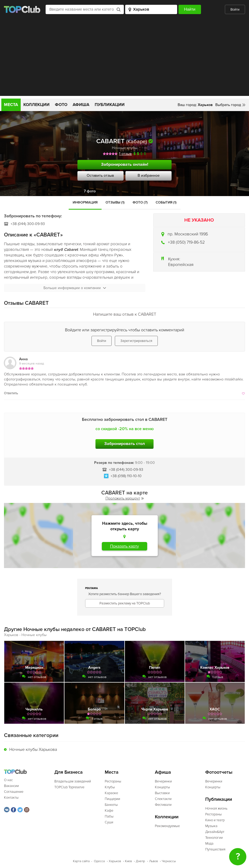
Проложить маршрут (125, 498)
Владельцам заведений (73, 781)
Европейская (181, 265)
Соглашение (14, 792)
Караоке (111, 793)
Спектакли (163, 799)
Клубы (110, 787)
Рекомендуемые (167, 826)
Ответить (11, 393)
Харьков (115, 861)
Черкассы (169, 861)
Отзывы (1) (115, 202)
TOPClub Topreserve (69, 787)
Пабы (109, 816)
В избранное (149, 175)
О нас (8, 780)
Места (11, 105)
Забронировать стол (124, 444)
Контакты (11, 798)
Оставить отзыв (100, 175)
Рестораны (113, 781)
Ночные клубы (125, 148)
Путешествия (215, 849)
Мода (209, 844)
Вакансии (11, 786)
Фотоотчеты (219, 772)
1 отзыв (125, 154)
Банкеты (111, 805)
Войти (235, 10)
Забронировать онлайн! (125, 164)
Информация (85, 202)
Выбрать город (228, 105)
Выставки (162, 793)
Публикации (110, 105)
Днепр (140, 861)
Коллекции (36, 105)
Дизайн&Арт (215, 832)
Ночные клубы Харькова (33, 750)
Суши (109, 822)
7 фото (90, 191)
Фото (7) (140, 202)
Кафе (109, 811)
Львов (153, 861)
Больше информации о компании (75, 288)
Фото (61, 105)
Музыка (211, 826)
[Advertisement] (124, 59)
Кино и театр (215, 820)
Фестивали (163, 805)
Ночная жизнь (216, 808)
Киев (128, 861)
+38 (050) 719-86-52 (186, 242)
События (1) (166, 202)
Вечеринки (163, 781)
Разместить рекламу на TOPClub (125, 603)
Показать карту (124, 546)
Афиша (81, 105)
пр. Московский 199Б (188, 234)
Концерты (162, 787)
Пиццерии (112, 799)
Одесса (99, 861)
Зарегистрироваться (136, 341)
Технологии (214, 838)
